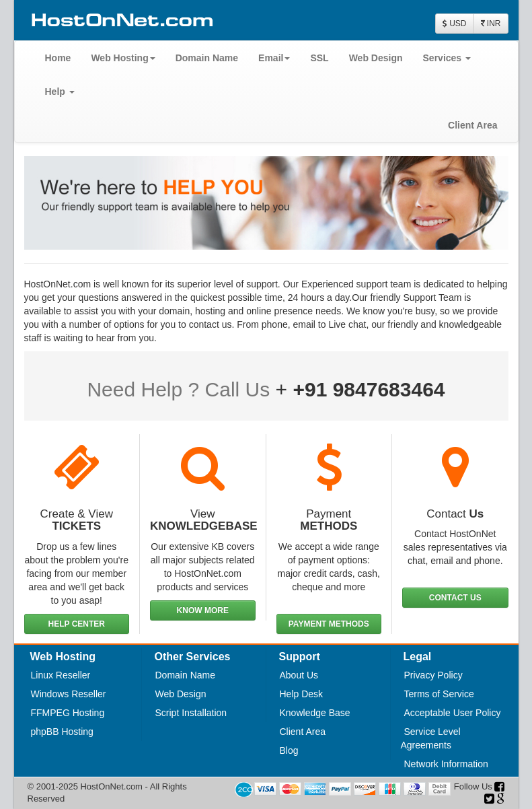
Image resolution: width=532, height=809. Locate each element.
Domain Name (207, 58)
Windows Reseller (69, 694)
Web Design (376, 58)
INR (491, 24)
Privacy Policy (433, 675)
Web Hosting (123, 58)
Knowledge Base (315, 713)
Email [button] (274, 58)
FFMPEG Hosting (68, 713)
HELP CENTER (77, 624)
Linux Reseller (61, 675)
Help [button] (60, 92)
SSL (319, 58)
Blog (289, 750)
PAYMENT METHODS (329, 624)
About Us (299, 675)
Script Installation (191, 713)
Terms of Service (439, 694)
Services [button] (447, 58)
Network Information (446, 764)
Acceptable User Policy (453, 713)
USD (455, 24)
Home (58, 58)
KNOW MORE (203, 610)
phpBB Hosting (62, 732)
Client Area (472, 125)
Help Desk (302, 694)
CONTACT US (455, 598)
